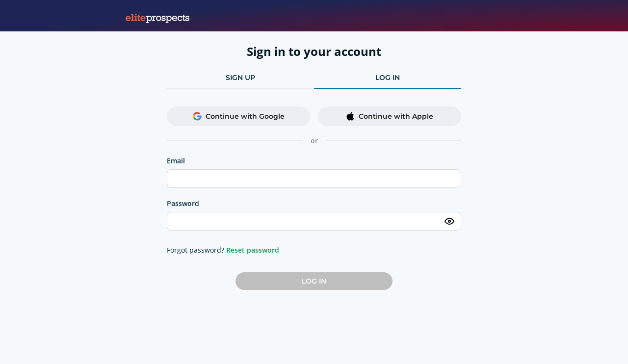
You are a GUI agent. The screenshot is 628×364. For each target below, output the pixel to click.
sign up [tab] (240, 78)
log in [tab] (388, 78)
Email (176, 161)
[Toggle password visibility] (449, 221)
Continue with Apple (390, 116)
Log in (314, 281)
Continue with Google (239, 116)
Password (183, 203)
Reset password (253, 250)
